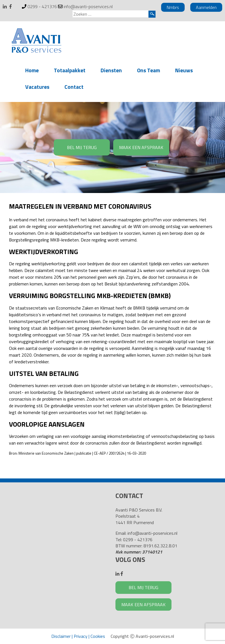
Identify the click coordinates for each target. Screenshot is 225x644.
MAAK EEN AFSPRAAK (141, 147)
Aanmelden (206, 7)
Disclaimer (61, 636)
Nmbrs (173, 7)
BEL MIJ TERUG (82, 147)
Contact (74, 87)
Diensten (111, 70)
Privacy (81, 636)
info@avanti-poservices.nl (88, 6)
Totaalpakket (70, 70)
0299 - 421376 (42, 6)
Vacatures (37, 87)
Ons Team (149, 70)
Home (32, 70)
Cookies (98, 636)
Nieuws (184, 70)
